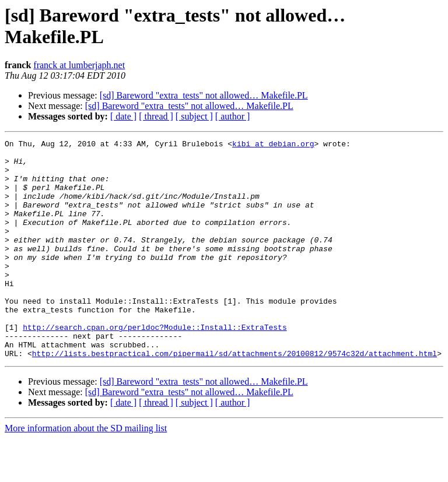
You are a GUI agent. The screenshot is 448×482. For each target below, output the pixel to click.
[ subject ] (194, 116)
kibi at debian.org (273, 145)
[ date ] (123, 116)
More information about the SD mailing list (86, 472)
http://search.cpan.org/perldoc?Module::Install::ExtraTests (155, 365)
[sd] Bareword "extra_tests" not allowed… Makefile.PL (204, 95)
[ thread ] (156, 116)
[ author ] (233, 116)
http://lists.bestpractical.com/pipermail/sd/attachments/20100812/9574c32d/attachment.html (235, 397)
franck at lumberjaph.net (79, 65)
